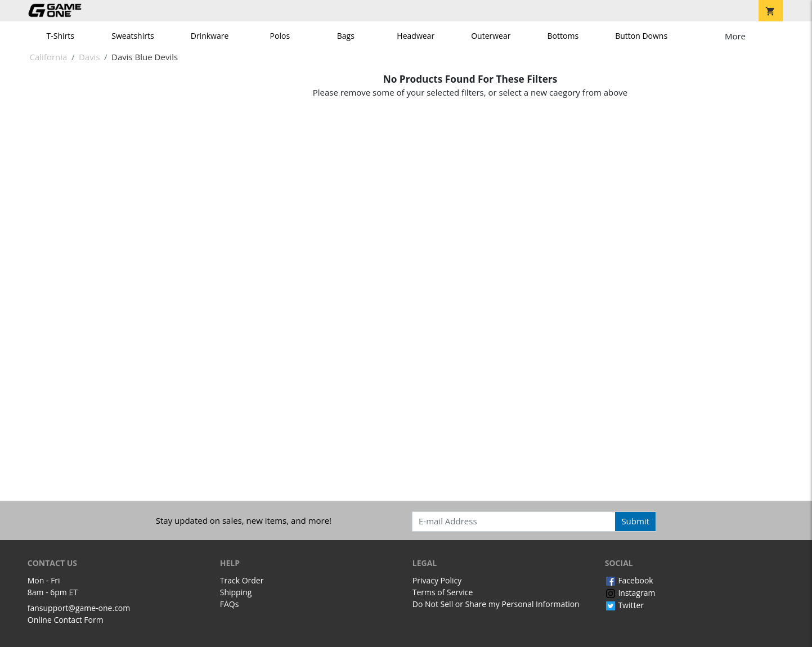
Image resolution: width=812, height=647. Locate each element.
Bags (346, 36)
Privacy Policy (437, 580)
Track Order (242, 580)
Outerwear (491, 36)
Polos (280, 36)
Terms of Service (443, 592)
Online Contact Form (66, 620)
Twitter (624, 605)
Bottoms (563, 36)
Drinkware (210, 36)
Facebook (629, 580)
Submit (635, 521)
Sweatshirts (133, 36)
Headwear (416, 36)
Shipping (236, 592)
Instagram (630, 593)
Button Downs (641, 36)
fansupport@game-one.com (79, 608)
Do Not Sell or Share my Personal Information (496, 604)
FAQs (230, 604)
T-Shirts (60, 36)
